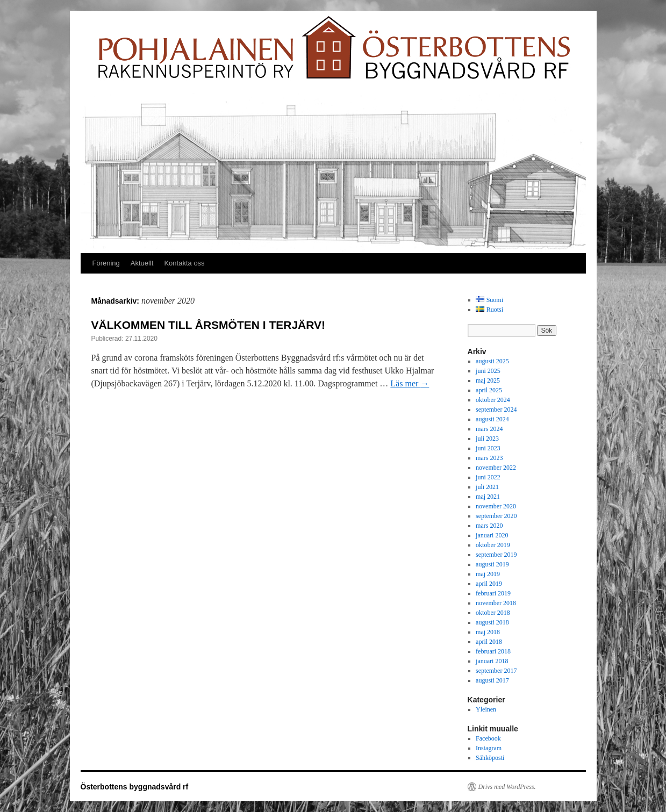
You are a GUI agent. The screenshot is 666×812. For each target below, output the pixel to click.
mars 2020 (489, 526)
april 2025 (489, 390)
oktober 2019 (493, 545)
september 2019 (496, 555)
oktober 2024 (493, 400)
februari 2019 (493, 593)
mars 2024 (489, 429)
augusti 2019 (492, 564)
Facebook (488, 738)
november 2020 (496, 506)
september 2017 (496, 671)
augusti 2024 (492, 419)
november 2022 (496, 468)
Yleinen (486, 709)
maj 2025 (488, 380)
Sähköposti (490, 758)
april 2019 (489, 584)
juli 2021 (487, 487)
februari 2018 (493, 651)
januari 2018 (492, 661)
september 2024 (496, 409)
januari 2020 (492, 535)
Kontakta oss (184, 263)
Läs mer (410, 383)
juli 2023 (487, 439)
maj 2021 (488, 497)
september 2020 (496, 516)
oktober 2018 (493, 613)
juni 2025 (488, 371)
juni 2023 (488, 448)
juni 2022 (488, 477)
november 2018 (496, 603)
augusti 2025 (492, 361)
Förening (106, 263)
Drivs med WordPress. (507, 787)
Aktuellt (142, 263)
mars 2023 (489, 458)
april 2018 (489, 642)
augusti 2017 (492, 680)
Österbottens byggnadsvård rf (135, 787)
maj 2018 (488, 632)
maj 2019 (488, 574)
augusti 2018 (492, 622)
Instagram (489, 748)
